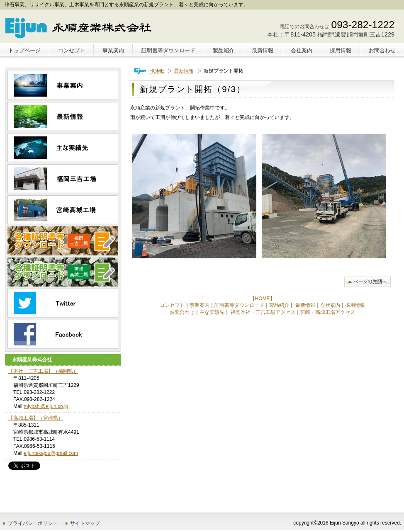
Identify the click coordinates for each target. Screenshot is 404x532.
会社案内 (330, 305)
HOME (157, 71)
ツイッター (63, 303)
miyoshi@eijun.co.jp (46, 406)
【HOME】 (263, 299)
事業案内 (200, 305)
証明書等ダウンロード (239, 305)
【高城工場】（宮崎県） (36, 418)
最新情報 (184, 71)
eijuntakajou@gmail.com (51, 453)
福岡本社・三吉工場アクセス (263, 312)
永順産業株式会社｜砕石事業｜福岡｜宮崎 (81, 27)
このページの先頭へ (367, 282)
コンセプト (172, 305)
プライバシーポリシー (33, 523)
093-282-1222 (363, 25)
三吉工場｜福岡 (63, 179)
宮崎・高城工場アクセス (328, 312)
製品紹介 (279, 305)
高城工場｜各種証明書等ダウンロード (63, 272)
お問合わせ (182, 312)
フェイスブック (63, 334)
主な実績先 (212, 312)
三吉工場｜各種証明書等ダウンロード (63, 241)
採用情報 (355, 305)
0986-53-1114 (39, 439)
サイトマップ (85, 523)
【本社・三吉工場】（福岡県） (43, 371)
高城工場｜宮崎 (63, 210)
